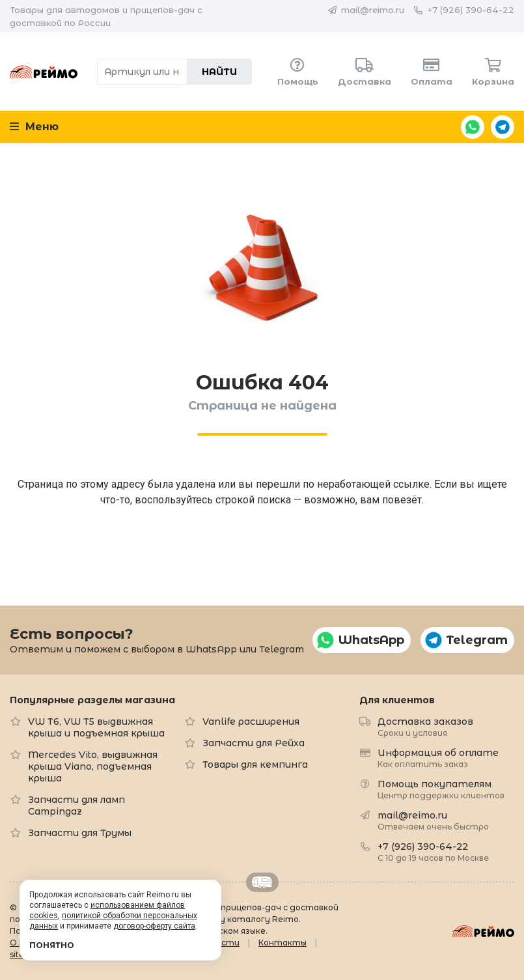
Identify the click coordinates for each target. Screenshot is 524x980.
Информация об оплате (438, 758)
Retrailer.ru (262, 882)
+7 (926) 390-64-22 (471, 10)
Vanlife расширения (251, 721)
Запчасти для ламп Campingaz (76, 805)
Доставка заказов (425, 726)
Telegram (503, 127)
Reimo (44, 72)
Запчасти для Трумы (80, 833)
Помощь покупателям (441, 789)
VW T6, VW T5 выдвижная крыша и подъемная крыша (96, 727)
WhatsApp (473, 127)
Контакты (283, 943)
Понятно (52, 945)
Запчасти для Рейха (254, 743)
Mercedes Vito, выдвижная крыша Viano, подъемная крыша (93, 766)
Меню (34, 127)
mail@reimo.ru (373, 10)
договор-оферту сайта (154, 926)
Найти (219, 72)
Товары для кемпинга (255, 764)
